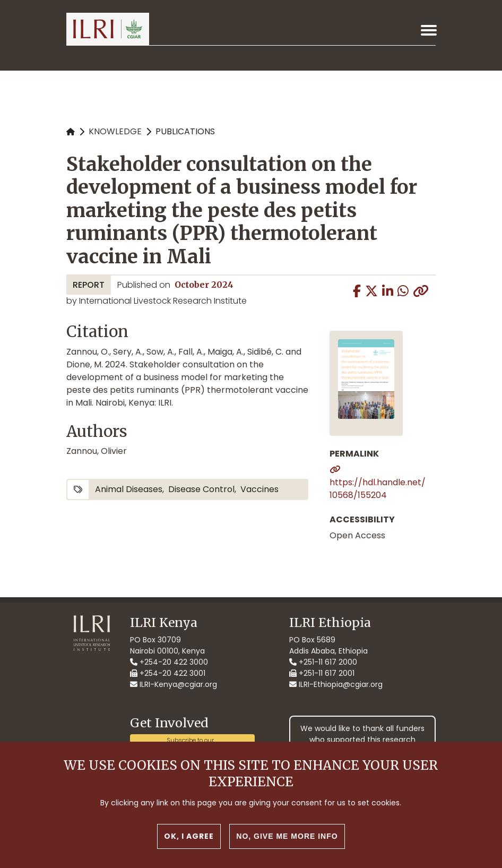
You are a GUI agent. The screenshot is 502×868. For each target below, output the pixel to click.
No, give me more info (287, 844)
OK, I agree (189, 844)
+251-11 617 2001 (322, 673)
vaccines (259, 489)
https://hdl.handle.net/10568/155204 (378, 489)
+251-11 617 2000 (323, 662)
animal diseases (129, 489)
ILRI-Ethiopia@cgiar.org (336, 684)
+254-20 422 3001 (168, 673)
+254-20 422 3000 (169, 662)
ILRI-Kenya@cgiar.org (174, 684)
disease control (201, 489)
